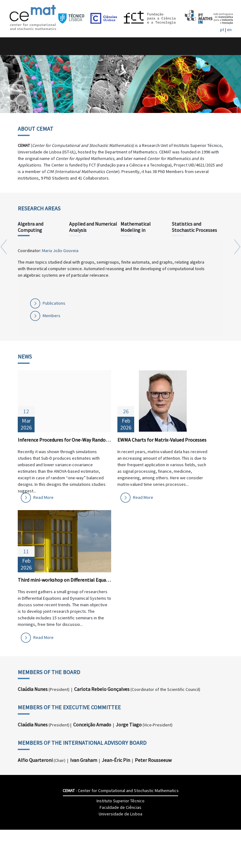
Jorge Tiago (129, 725)
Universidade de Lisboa (120, 814)
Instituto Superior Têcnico (120, 801)
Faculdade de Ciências (120, 807)
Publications (54, 303)
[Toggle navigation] (11, 46)
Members (52, 316)
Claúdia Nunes (33, 689)
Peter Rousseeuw (153, 760)
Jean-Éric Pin (116, 760)
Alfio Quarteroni (35, 760)
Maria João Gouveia (60, 251)
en (229, 30)
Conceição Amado (92, 725)
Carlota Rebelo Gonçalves (102, 689)
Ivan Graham (84, 760)
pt (222, 30)
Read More (43, 497)
